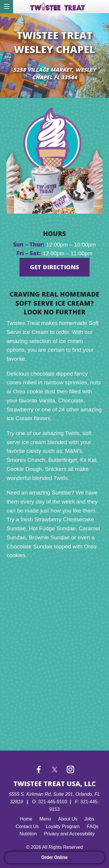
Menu (45, 819)
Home (26, 819)
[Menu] (7, 7)
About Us (68, 819)
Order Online (54, 857)
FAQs (93, 826)
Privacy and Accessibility (69, 834)
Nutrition (28, 834)
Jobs (89, 819)
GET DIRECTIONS (54, 267)
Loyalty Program (63, 826)
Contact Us (27, 826)
